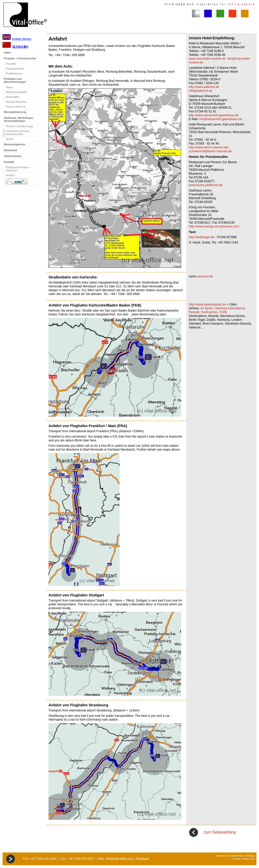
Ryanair (194, 312)
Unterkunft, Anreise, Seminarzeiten (18, 133)
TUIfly (223, 312)
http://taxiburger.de (201, 237)
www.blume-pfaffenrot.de (206, 185)
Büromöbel (13, 97)
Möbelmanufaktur (16, 92)
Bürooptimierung (15, 112)
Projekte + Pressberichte (20, 58)
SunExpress (209, 312)
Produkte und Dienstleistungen (15, 80)
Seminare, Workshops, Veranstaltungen (19, 119)
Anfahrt (10, 175)
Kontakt (9, 162)
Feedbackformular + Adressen (18, 169)
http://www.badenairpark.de (207, 304)
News (9, 87)
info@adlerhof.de (201, 91)
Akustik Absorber (16, 102)
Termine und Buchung (19, 126)
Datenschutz (237, 856)
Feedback (143, 859)
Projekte (11, 64)
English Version (22, 39)
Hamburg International (230, 308)
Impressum (222, 856)
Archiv (10, 139)
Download (10, 150)
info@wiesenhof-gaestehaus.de (221, 119)
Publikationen (14, 73)
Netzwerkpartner (15, 144)
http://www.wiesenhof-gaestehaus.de (214, 115)
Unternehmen (13, 156)
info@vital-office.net (119, 859)
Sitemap (250, 856)
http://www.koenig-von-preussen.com (214, 226)
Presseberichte (15, 69)
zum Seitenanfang (220, 832)
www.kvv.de (205, 276)
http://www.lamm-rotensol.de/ (209, 147)
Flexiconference (16, 107)
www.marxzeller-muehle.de (207, 59)
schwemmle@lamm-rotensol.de (210, 151)
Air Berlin (207, 308)
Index (7, 53)
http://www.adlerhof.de (204, 87)
